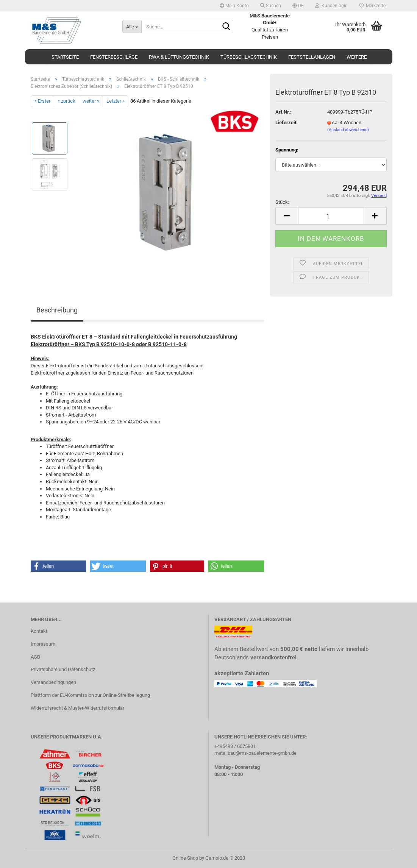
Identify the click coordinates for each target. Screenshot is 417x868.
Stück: (282, 202)
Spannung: (287, 150)
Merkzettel (373, 6)
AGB (35, 657)
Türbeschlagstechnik (249, 57)
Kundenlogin (331, 6)
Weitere (357, 57)
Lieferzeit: (287, 123)
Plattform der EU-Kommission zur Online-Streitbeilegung (90, 695)
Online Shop (185, 858)
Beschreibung (57, 310)
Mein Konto (234, 6)
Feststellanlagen (312, 57)
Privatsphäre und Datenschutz (63, 669)
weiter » (91, 101)
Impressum (43, 644)
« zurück (66, 101)
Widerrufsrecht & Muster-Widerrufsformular (77, 708)
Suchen (271, 6)
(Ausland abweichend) (348, 130)
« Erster (42, 101)
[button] (59, 566)
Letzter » (116, 101)
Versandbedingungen (53, 682)
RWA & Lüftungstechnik (179, 57)
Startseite (65, 57)
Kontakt (39, 631)
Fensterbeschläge (114, 57)
